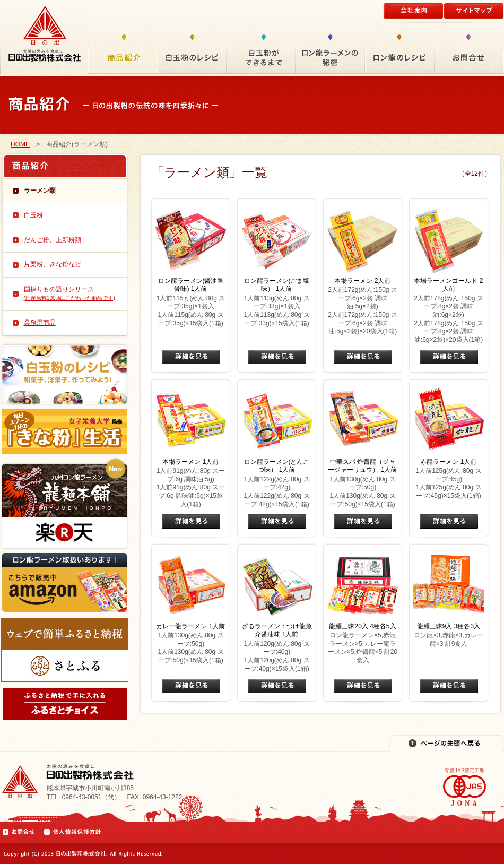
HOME (20, 144)
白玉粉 (33, 215)
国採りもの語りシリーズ (69, 293)
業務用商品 (40, 323)
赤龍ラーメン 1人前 (448, 462)
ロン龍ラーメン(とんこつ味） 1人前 (277, 466)
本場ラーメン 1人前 (190, 462)
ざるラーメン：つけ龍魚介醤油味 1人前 (277, 630)
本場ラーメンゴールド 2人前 (448, 285)
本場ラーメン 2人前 (362, 281)
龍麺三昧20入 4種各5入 (362, 626)
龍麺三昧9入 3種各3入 (449, 626)
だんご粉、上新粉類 (53, 240)
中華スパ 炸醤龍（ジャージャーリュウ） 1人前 (362, 466)
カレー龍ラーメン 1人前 (190, 626)
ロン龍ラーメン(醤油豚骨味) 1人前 (191, 285)
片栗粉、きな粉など (53, 264)
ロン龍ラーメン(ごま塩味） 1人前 (277, 285)
